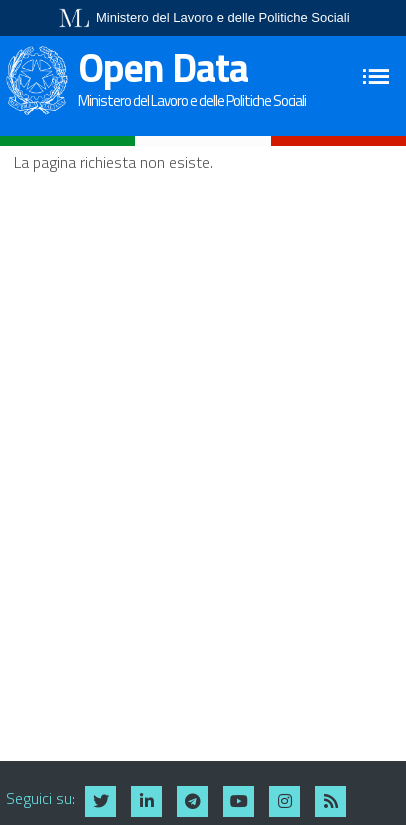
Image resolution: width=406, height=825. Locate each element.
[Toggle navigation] (378, 76)
